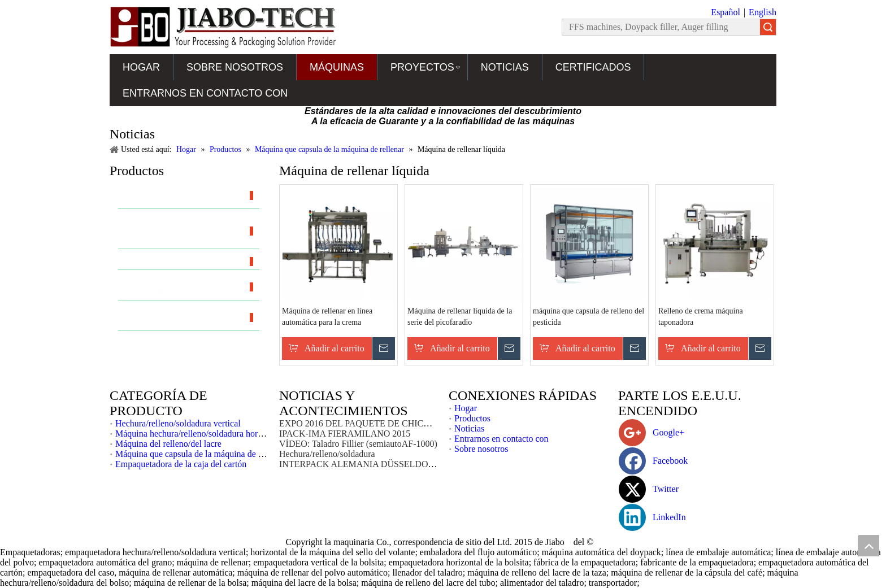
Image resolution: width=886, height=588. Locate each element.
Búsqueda (768, 27)
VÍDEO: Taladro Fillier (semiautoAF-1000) (358, 444)
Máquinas (337, 67)
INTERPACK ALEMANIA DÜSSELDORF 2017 (369, 464)
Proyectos (422, 67)
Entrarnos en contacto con (205, 93)
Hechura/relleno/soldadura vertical (178, 423)
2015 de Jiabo (540, 542)
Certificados (593, 67)
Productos (472, 418)
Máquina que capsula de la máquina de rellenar (201, 454)
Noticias (505, 67)
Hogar (141, 67)
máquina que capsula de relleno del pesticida (589, 317)
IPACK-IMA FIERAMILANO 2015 (345, 434)
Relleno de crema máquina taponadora (701, 317)
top (868, 546)
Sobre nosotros (235, 67)
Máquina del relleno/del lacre (168, 444)
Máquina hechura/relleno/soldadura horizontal (199, 434)
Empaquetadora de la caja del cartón (181, 464)
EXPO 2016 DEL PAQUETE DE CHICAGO (361, 423)
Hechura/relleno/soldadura (327, 454)
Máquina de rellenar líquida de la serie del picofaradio (460, 317)
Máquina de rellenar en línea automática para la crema (327, 317)
